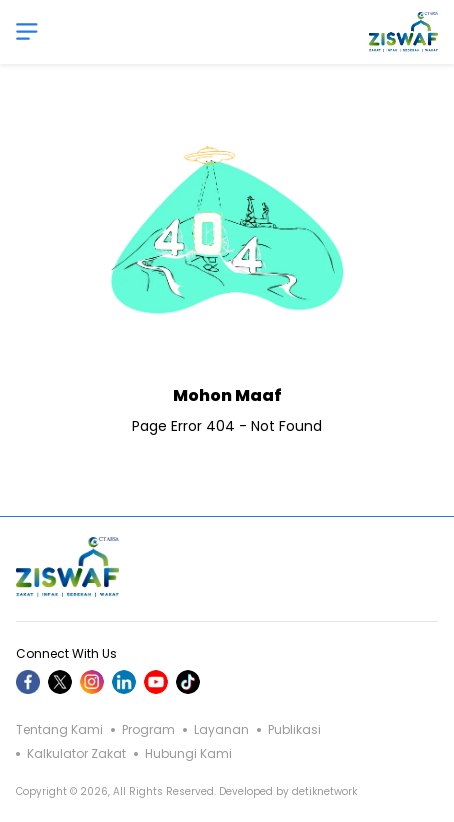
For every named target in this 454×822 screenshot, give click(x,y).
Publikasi (293, 730)
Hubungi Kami (187, 754)
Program (147, 730)
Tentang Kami (59, 730)
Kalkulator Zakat (75, 754)
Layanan (220, 730)
